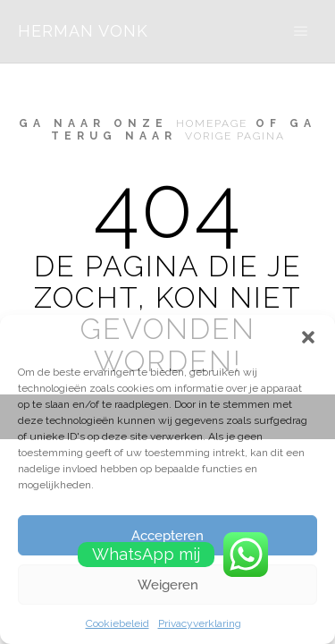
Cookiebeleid (117, 623)
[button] (308, 337)
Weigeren (168, 585)
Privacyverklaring (200, 623)
